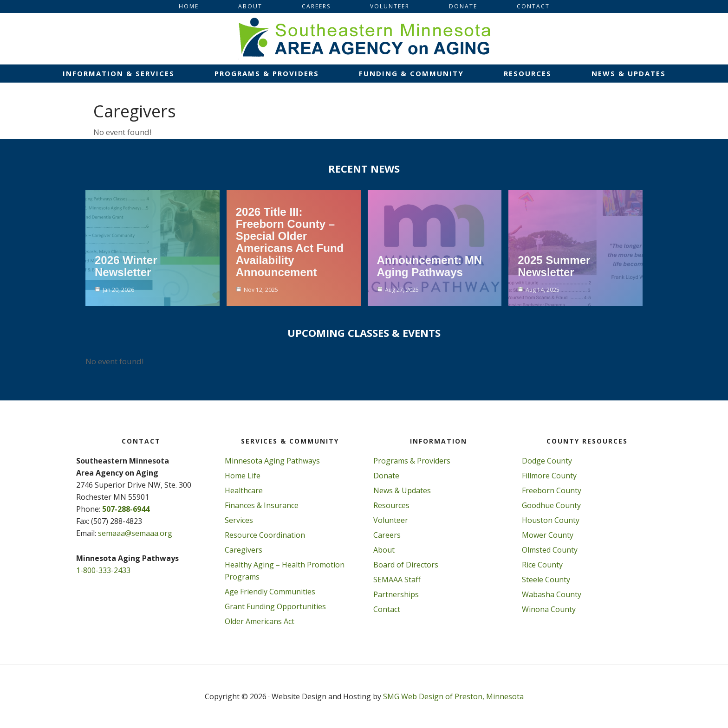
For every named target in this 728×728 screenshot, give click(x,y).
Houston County (551, 520)
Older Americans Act (260, 621)
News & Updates (402, 490)
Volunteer (391, 520)
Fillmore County (549, 476)
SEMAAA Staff (397, 580)
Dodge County (547, 461)
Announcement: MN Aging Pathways (430, 266)
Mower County (548, 535)
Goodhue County (551, 505)
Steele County (546, 580)
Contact (387, 609)
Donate (386, 476)
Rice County (542, 565)
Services (239, 520)
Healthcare (244, 490)
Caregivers (244, 550)
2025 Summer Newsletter (554, 266)
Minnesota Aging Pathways (272, 461)
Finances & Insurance (262, 505)
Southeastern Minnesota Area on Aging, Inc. (364, 39)
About (384, 550)
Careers (387, 535)
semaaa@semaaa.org (135, 533)
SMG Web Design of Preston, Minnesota (453, 696)
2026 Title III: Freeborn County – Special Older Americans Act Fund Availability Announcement (290, 242)
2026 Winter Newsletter (126, 266)
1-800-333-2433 (103, 570)
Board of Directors (406, 565)
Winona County (549, 609)
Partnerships (396, 594)
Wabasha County (552, 594)
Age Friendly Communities (270, 592)
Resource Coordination (265, 535)
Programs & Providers (412, 461)
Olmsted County (550, 550)
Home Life (243, 476)
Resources (391, 505)
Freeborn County (552, 490)
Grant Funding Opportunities (275, 606)
